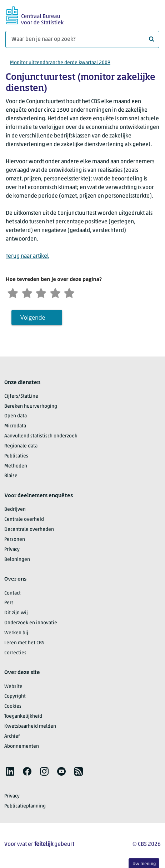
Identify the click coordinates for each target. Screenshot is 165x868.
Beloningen (17, 560)
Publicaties (16, 457)
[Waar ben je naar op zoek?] (82, 39)
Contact (12, 594)
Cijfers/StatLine (21, 397)
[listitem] (10, 772)
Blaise (11, 477)
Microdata (15, 426)
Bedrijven (15, 510)
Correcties (15, 653)
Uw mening (144, 864)
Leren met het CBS (24, 643)
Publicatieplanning (25, 807)
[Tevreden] (58, 293)
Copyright (15, 697)
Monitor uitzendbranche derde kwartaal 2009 (60, 63)
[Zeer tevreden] (72, 293)
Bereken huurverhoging (31, 407)
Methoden (16, 467)
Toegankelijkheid (23, 717)
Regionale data (21, 447)
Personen (15, 540)
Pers (9, 604)
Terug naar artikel (27, 256)
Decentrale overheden (29, 530)
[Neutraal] (43, 293)
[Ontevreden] (28, 293)
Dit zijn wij (16, 613)
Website (13, 687)
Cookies (13, 707)
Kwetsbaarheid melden (30, 727)
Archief (12, 737)
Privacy (12, 550)
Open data (16, 417)
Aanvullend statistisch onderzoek (41, 437)
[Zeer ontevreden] (13, 293)
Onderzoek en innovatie (31, 623)
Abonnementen (22, 747)
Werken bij (16, 633)
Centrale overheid (24, 520)
